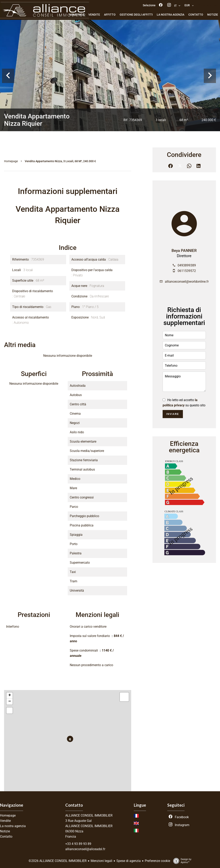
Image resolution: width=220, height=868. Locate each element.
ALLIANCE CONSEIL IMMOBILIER (89, 815)
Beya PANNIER (184, 251)
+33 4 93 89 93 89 (78, 844)
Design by (181, 861)
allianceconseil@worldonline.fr (187, 282)
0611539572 (187, 271)
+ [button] (10, 695)
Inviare (173, 414)
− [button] (10, 702)
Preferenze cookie (157, 861)
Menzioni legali (101, 861)
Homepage (11, 161)
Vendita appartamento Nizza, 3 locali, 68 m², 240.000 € (60, 161)
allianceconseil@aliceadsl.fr (85, 849)
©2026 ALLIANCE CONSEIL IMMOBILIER (58, 861)
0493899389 (187, 265)
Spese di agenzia (129, 861)
